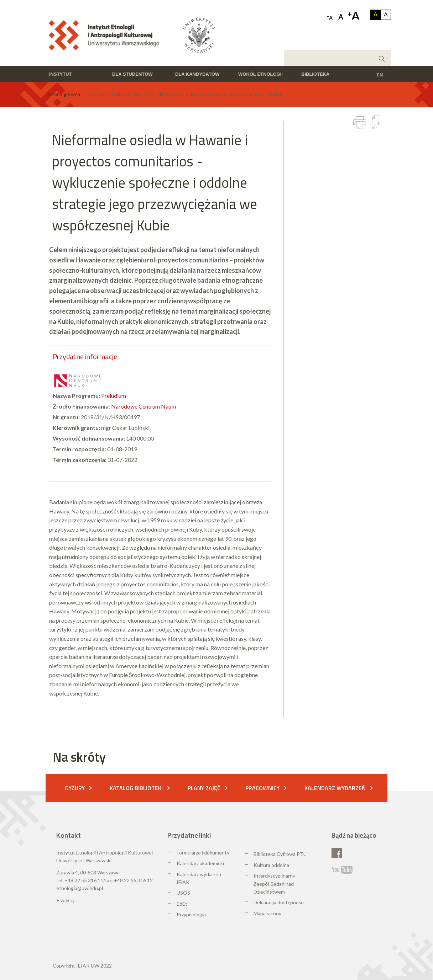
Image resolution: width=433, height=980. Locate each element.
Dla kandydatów (197, 74)
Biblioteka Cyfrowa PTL (280, 854)
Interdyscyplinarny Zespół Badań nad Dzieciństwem (274, 884)
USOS (183, 893)
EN (380, 74)
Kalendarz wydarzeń (335, 788)
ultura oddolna (273, 865)
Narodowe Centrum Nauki (144, 406)
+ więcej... (67, 900)
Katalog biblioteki (136, 788)
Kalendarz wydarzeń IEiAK (199, 878)
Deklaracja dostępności (279, 902)
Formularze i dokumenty (203, 853)
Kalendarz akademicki (200, 863)
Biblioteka (315, 74)
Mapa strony (267, 913)
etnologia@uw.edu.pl (80, 888)
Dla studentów (132, 74)
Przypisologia (191, 914)
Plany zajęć (204, 788)
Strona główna (64, 94)
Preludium (114, 396)
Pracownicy (262, 788)
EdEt (182, 904)
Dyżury (75, 788)
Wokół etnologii (260, 74)
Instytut (61, 74)
